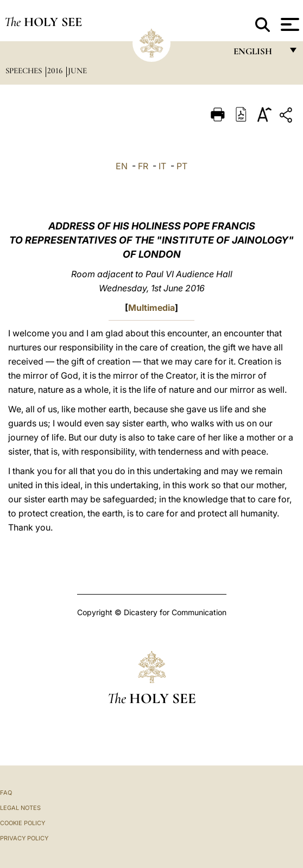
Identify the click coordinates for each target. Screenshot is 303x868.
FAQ (6, 793)
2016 (56, 71)
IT (162, 166)
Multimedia (151, 308)
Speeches (25, 71)
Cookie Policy (23, 823)
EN (122, 166)
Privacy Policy (24, 838)
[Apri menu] (289, 24)
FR (143, 166)
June (77, 71)
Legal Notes (20, 808)
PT (182, 166)
